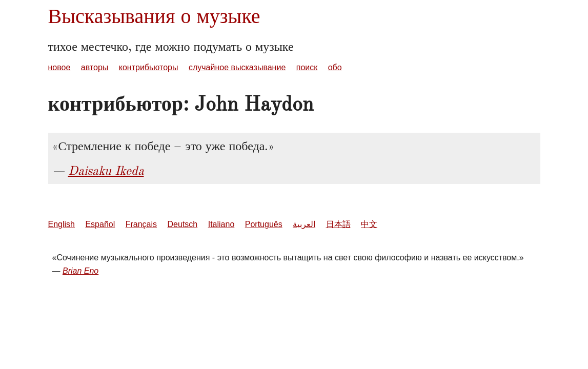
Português (264, 224)
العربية (304, 224)
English (62, 224)
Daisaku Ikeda (106, 171)
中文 (369, 224)
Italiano (221, 224)
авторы (95, 67)
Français (141, 224)
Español (100, 224)
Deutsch (183, 224)
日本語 (338, 224)
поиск (307, 67)
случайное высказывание (237, 67)
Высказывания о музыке (154, 16)
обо (335, 67)
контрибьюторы (149, 67)
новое (59, 67)
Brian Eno (80, 271)
